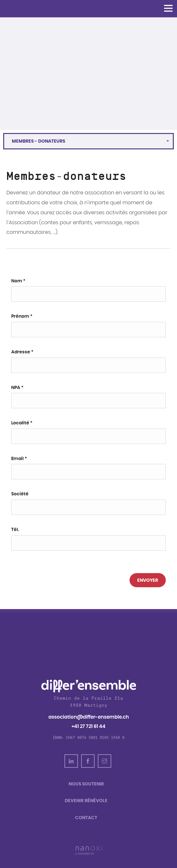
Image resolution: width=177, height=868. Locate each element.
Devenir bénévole (86, 801)
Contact (86, 818)
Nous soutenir (86, 784)
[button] (88, 141)
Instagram (105, 761)
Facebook (88, 761)
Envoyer (148, 580)
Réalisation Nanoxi (88, 850)
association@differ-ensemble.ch (89, 717)
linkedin (71, 761)
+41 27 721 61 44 (88, 726)
